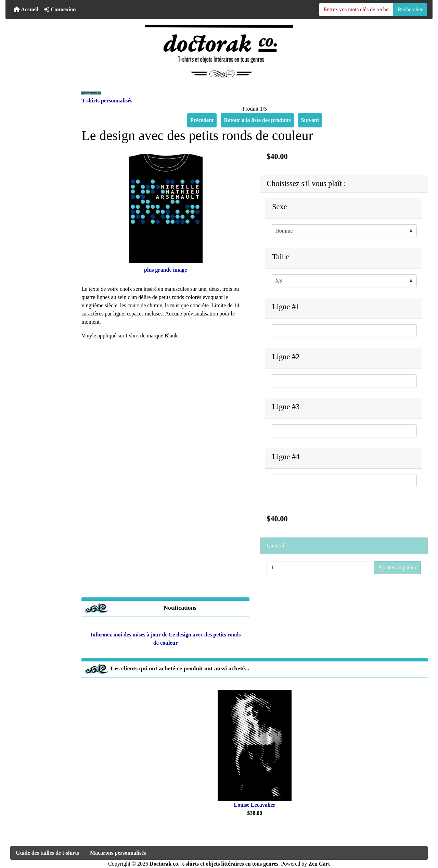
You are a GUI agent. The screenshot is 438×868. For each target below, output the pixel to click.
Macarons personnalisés (118, 853)
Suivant (310, 120)
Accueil (26, 9)
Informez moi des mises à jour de (165, 636)
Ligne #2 (286, 357)
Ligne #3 (286, 407)
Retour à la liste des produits (257, 120)
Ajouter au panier (397, 567)
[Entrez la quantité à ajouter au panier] (320, 568)
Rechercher (410, 9)
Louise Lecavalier (255, 805)
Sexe (280, 207)
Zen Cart (319, 864)
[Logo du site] (219, 51)
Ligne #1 (286, 307)
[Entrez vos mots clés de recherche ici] (356, 10)
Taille (281, 257)
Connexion (60, 9)
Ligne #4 (286, 457)
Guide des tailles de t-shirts (47, 853)
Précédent (202, 120)
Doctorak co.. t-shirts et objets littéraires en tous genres (214, 864)
